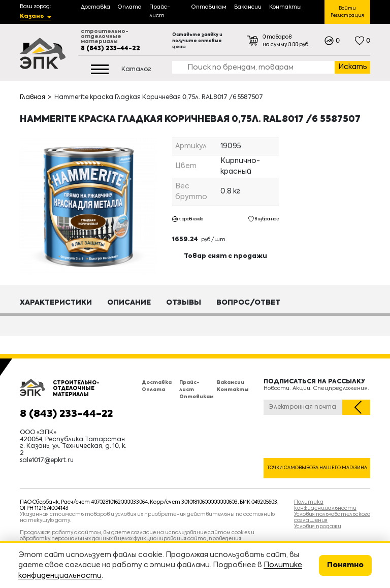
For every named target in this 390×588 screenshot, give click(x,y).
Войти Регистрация (347, 12)
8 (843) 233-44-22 (110, 49)
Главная (32, 97)
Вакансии (231, 383)
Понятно (345, 565)
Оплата (153, 390)
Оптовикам (197, 397)
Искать (353, 67)
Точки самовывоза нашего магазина (317, 468)
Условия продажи (318, 527)
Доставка (157, 383)
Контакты (233, 390)
